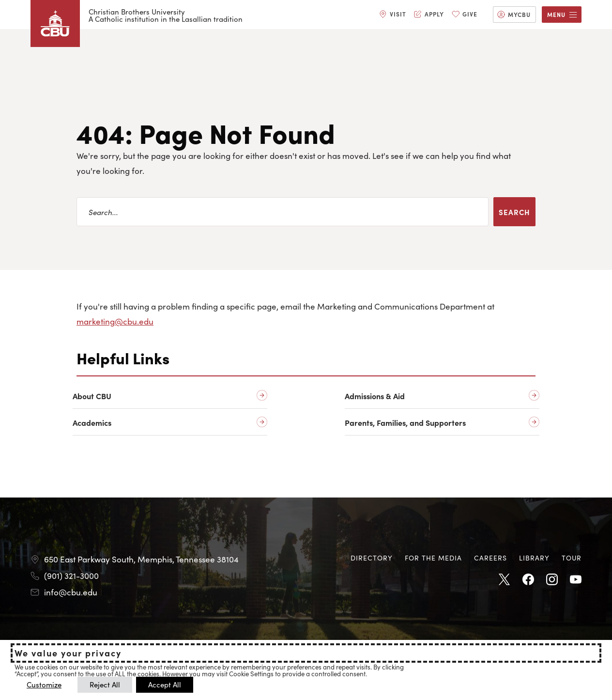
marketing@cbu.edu (115, 321)
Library (534, 558)
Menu (556, 14)
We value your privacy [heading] (68, 653)
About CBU (92, 396)
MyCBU (519, 14)
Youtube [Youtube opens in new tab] (576, 580)
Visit (398, 14)
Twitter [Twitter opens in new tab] (505, 580)
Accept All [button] (165, 684)
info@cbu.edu (71, 592)
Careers (490, 558)
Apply (434, 14)
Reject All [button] (105, 684)
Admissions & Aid (375, 396)
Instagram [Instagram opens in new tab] (552, 580)
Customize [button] (44, 684)
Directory (372, 558)
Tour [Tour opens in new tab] (572, 558)
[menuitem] (393, 15)
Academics (92, 423)
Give (470, 14)
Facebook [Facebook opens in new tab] (528, 580)
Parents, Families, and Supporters (405, 423)
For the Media (433, 558)
